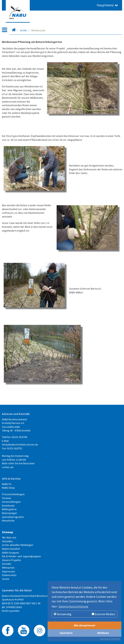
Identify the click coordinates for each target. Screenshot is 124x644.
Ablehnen (103, 633)
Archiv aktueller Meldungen (18, 545)
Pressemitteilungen (13, 494)
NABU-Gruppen (11, 553)
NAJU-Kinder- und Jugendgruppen (21, 556)
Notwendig (63, 614)
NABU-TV (7, 484)
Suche (6, 579)
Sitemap (7, 532)
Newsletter (8, 521)
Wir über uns (9, 537)
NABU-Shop (8, 488)
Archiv (24, 30)
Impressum (9, 571)
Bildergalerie (9, 509)
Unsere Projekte (12, 560)
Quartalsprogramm (13, 517)
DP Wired (116, 639)
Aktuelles (7, 541)
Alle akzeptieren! (84, 625)
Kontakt (7, 564)
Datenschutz (9, 575)
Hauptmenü (107, 5)
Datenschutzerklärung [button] (73, 606)
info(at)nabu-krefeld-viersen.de (20, 445)
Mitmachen (8, 568)
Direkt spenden (11, 611)
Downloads (8, 506)
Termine (7, 498)
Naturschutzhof (11, 549)
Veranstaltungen (11, 502)
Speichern (66, 633)
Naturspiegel (9, 513)
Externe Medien (103, 614)
